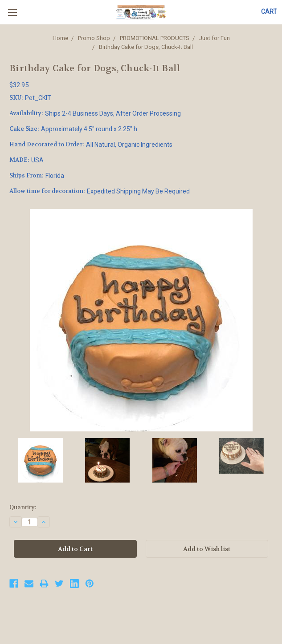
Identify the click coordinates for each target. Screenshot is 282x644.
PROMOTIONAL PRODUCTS (155, 38)
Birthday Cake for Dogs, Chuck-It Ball (146, 47)
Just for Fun (215, 38)
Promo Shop (94, 38)
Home (60, 38)
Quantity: (23, 507)
